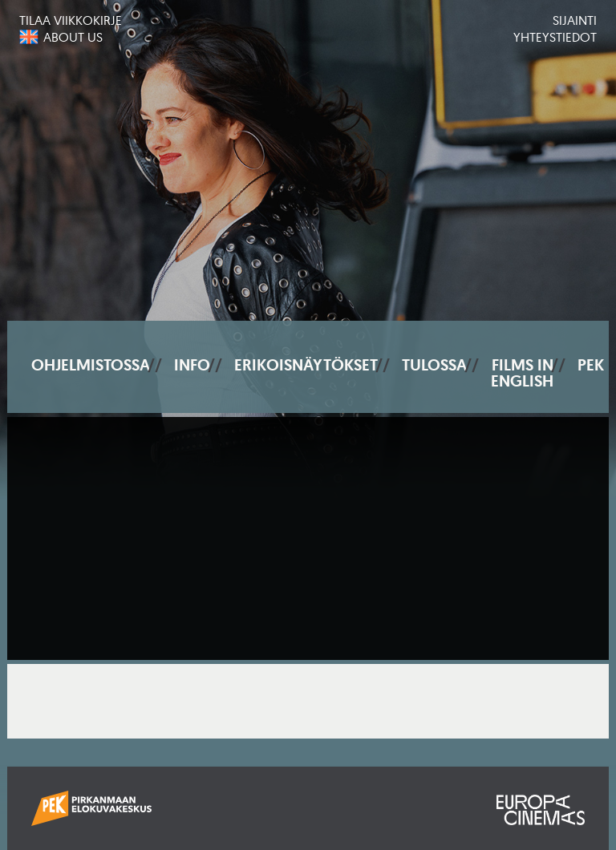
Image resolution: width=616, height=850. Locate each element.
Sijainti (575, 20)
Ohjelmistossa (91, 365)
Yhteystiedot (555, 37)
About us (73, 37)
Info (192, 365)
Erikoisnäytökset (306, 365)
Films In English (522, 373)
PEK (591, 365)
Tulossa (434, 365)
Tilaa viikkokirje (71, 20)
